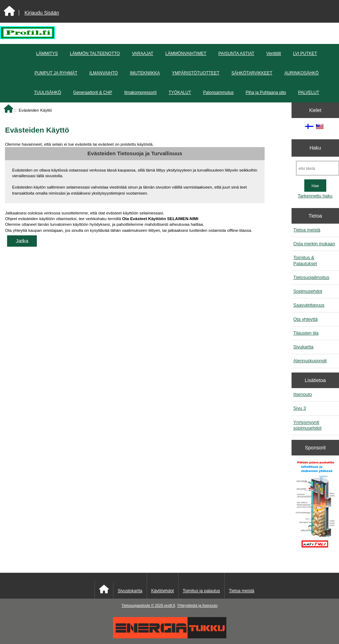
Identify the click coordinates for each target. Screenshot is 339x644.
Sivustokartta (130, 591)
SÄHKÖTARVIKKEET (252, 73)
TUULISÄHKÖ (48, 93)
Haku (315, 148)
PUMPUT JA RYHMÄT (56, 73)
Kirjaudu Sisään (42, 13)
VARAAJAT (142, 54)
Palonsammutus (218, 93)
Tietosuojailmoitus (311, 277)
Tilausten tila (306, 333)
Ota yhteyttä (306, 319)
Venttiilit (274, 54)
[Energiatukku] (170, 637)
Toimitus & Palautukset (305, 260)
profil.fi (169, 606)
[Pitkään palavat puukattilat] (315, 507)
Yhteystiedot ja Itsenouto (197, 606)
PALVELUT (309, 93)
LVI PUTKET (305, 54)
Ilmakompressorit (140, 93)
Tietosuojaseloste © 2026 (143, 606)
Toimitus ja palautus (201, 591)
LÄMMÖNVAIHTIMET (186, 54)
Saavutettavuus (309, 305)
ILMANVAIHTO (103, 73)
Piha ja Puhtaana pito (266, 93)
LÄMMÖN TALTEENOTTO (95, 54)
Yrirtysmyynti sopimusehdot (307, 425)
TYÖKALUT (180, 93)
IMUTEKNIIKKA (145, 73)
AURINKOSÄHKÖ (302, 73)
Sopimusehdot (308, 291)
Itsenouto (303, 394)
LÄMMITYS (47, 54)
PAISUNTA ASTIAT (236, 54)
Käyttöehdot (163, 591)
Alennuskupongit (310, 361)
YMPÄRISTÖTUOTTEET (196, 73)
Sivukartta (303, 347)
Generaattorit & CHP (93, 93)
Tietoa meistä (307, 230)
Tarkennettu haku (315, 196)
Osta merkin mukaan (314, 244)
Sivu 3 (300, 408)
